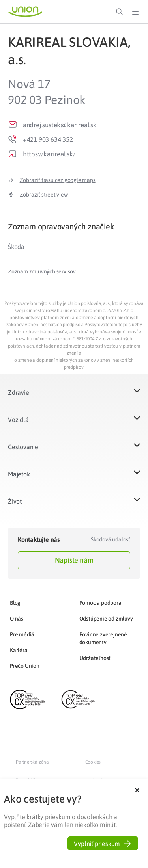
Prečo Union (25, 666)
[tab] (74, 227)
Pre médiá (22, 634)
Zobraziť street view (44, 195)
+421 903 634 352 (48, 139)
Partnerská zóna (32, 762)
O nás (17, 619)
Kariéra (19, 650)
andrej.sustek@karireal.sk (60, 125)
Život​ (15, 501)
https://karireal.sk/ (49, 154)
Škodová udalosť (111, 539)
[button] (42, 271)
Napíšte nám (74, 560)
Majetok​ (19, 474)
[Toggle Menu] (135, 12)
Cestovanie (23, 447)
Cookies (93, 762)
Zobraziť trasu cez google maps (58, 180)
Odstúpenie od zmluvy (106, 619)
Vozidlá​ (18, 420)
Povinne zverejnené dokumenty (103, 638)
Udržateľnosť (95, 658)
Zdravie (19, 392)
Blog (15, 603)
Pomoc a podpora (100, 603)
